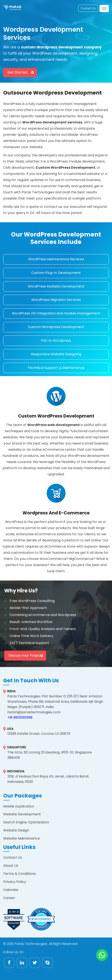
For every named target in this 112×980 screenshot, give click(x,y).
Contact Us (88, 8)
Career (9, 898)
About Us (11, 866)
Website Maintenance (21, 838)
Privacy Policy (15, 882)
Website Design (16, 830)
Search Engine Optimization (26, 822)
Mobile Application (19, 806)
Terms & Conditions (19, 874)
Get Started (17, 72)
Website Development (22, 814)
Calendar (11, 890)
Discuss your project (25, 655)
